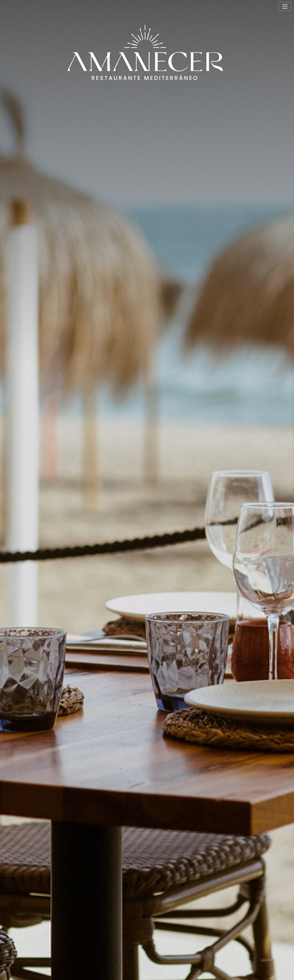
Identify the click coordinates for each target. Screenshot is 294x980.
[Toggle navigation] (285, 6)
